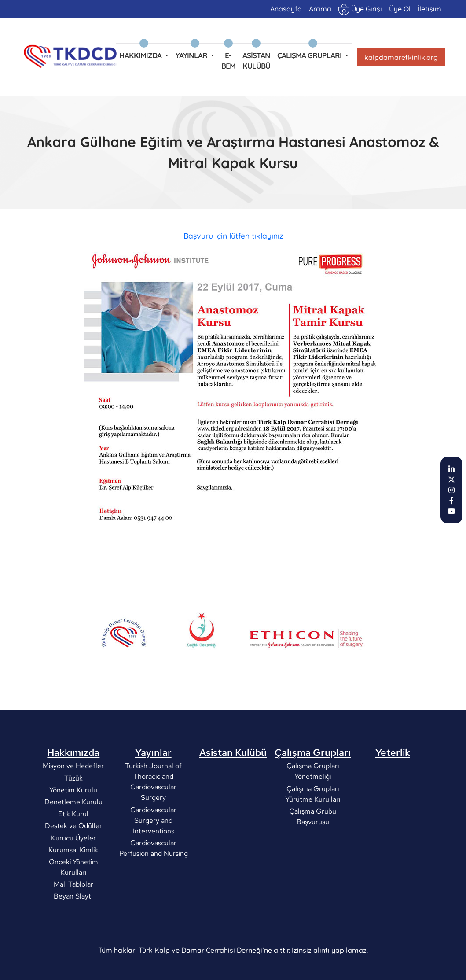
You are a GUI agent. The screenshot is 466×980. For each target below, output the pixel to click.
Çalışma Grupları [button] (310, 55)
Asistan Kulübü (256, 61)
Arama (320, 9)
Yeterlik (393, 783)
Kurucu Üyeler (73, 868)
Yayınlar (153, 783)
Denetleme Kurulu (73, 833)
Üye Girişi (360, 9)
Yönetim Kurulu (73, 821)
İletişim (429, 9)
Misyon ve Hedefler (73, 797)
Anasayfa (286, 9)
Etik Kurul (73, 845)
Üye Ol (400, 9)
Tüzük (73, 809)
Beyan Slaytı (73, 927)
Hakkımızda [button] (141, 55)
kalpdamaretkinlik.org (401, 57)
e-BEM (228, 61)
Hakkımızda (73, 783)
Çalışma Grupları (313, 783)
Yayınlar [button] (192, 55)
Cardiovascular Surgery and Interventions (153, 851)
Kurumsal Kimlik (73, 881)
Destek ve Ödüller (73, 857)
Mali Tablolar (73, 915)
